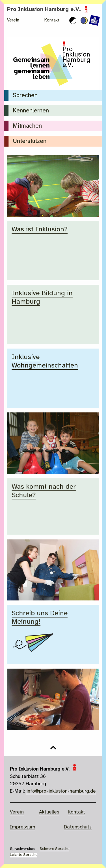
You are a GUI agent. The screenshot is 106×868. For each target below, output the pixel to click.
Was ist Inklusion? (40, 229)
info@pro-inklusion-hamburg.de (61, 791)
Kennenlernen (31, 111)
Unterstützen (30, 141)
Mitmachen (27, 126)
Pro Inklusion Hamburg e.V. (48, 10)
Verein (13, 20)
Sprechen (25, 96)
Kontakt (52, 20)
